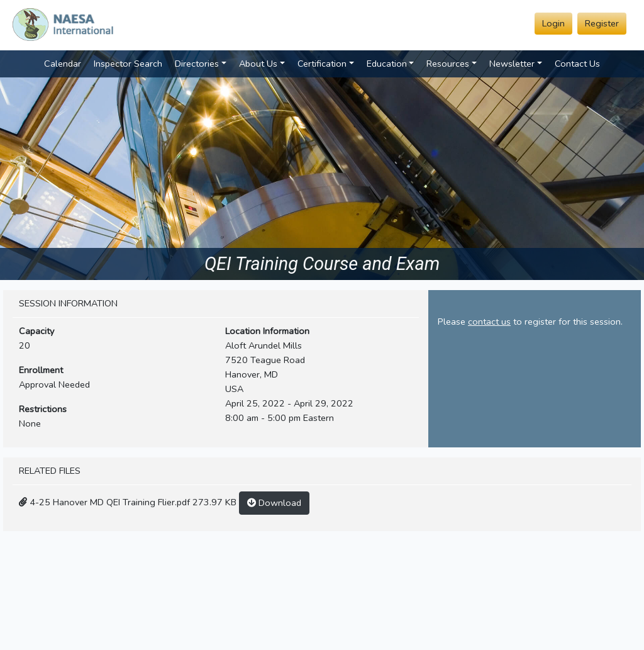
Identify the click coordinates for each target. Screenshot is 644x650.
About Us (258, 64)
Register (602, 23)
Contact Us (577, 64)
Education (387, 64)
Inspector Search (128, 64)
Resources (448, 64)
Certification (322, 64)
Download (274, 503)
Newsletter (512, 64)
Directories (197, 64)
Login (553, 23)
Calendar (63, 64)
